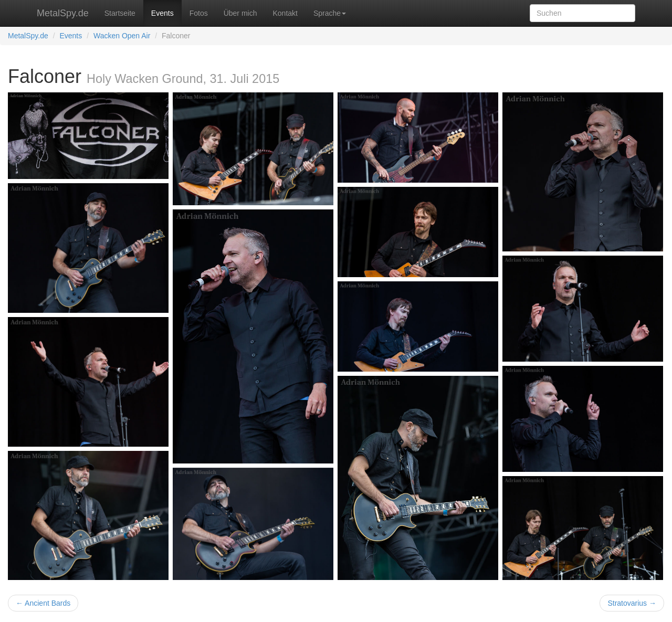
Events (162, 13)
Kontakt (285, 13)
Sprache (330, 13)
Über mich (240, 13)
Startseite (120, 13)
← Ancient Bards (43, 603)
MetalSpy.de (63, 13)
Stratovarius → (632, 603)
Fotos (199, 13)
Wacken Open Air (122, 36)
